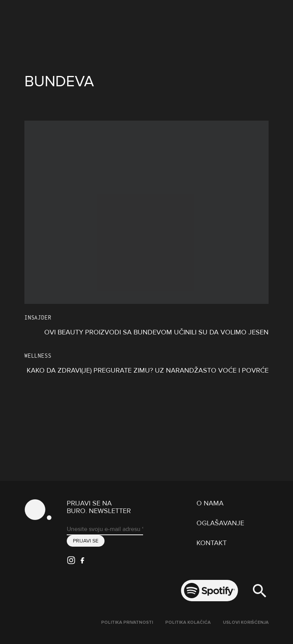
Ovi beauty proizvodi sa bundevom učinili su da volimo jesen (156, 332)
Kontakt (212, 543)
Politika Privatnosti (127, 622)
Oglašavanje (220, 523)
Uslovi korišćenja (246, 622)
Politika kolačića (188, 622)
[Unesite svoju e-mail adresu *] (105, 529)
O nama (210, 503)
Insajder (38, 317)
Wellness (38, 356)
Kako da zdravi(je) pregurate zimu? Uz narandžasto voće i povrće (148, 370)
